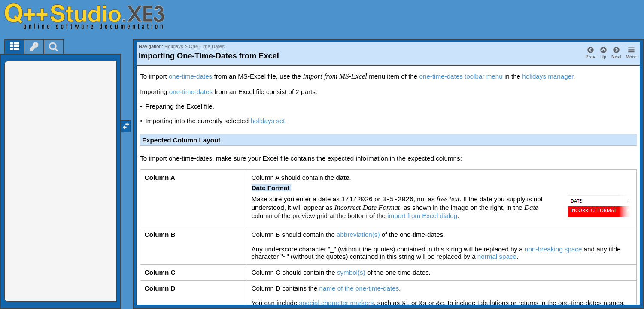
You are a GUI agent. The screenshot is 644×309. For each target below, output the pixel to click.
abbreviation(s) (358, 235)
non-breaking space (553, 249)
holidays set (267, 121)
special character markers (337, 303)
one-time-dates (190, 76)
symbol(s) (351, 272)
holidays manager (548, 76)
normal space (497, 256)
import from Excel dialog (422, 216)
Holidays (174, 46)
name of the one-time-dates (359, 288)
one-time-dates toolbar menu (461, 76)
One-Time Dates (207, 46)
